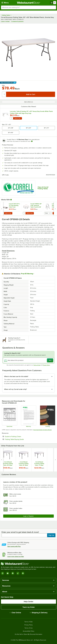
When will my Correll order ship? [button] (15, 389)
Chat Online (15, 613)
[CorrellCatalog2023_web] (48, 416)
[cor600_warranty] (29, 416)
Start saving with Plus (14, 546)
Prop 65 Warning (27, 274)
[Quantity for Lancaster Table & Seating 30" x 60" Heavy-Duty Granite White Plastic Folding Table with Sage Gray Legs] (12, 118)
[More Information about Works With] (11, 200)
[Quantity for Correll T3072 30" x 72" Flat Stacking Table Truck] (3, 213)
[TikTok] (18, 573)
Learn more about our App (16, 556)
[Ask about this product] (28, 360)
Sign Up (51, 535)
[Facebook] (13, 573)
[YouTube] (8, 573)
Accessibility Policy (29, 631)
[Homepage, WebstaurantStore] (28, 3)
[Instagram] (3, 573)
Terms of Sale (28, 622)
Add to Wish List (29, 102)
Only (3, 85)
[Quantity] (4, 94)
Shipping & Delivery (39, 613)
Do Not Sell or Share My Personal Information (29, 634)
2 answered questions (17, 21)
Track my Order (29, 607)
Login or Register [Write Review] (28, 516)
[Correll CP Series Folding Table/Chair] (9, 416)
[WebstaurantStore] (28, 564)
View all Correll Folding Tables (43, 188)
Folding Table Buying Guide (20, 439)
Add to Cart (17, 118)
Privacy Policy (46, 365)
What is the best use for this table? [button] (16, 376)
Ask (50, 360)
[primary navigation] (5, 3)
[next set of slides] (55, 209)
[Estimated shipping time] (32, 141)
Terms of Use (37, 365)
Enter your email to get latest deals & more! (20, 532)
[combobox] (28, 7)
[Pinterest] (23, 573)
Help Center (28, 602)
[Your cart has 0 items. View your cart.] (53, 3)
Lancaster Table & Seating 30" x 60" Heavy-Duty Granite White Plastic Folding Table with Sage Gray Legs (31, 112)
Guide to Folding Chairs (19, 436)
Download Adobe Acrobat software (42, 430)
